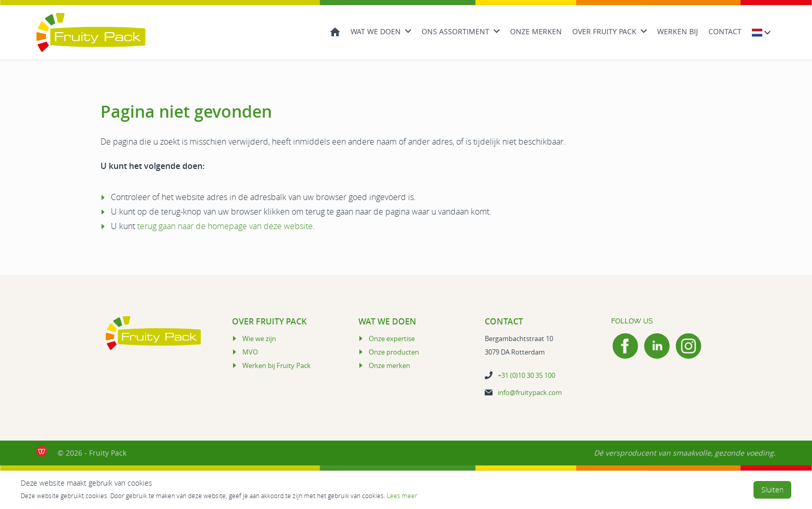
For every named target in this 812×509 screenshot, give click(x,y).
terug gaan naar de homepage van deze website (225, 226)
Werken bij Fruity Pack (277, 365)
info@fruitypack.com (530, 392)
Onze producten (394, 352)
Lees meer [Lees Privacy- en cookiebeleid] (402, 496)
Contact (725, 31)
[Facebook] (625, 346)
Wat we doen (376, 31)
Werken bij (678, 31)
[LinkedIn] (657, 346)
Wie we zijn (259, 338)
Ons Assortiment (455, 31)
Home (335, 31)
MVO (250, 352)
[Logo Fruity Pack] (91, 32)
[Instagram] (688, 346)
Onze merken (536, 31)
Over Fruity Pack (604, 31)
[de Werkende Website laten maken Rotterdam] (42, 451)
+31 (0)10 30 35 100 (526, 375)
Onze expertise (392, 338)
